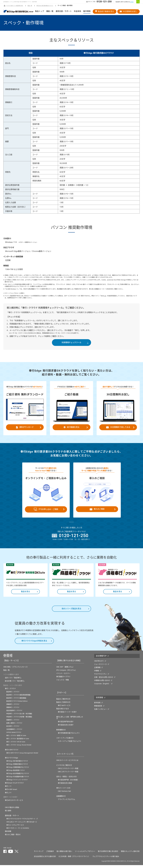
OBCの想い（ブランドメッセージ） (16, 670)
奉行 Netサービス (64, 708)
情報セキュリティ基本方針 (130, 854)
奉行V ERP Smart (11, 792)
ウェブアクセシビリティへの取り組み (106, 859)
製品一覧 (30, 6)
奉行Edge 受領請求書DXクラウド (17, 767)
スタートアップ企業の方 (65, 741)
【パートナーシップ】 (65, 757)
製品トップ (40, 11)
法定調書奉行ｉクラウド (14, 732)
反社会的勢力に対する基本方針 (45, 859)
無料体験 (8, 834)
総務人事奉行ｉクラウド (14, 726)
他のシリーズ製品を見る (71, 612)
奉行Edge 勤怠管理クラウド (16, 773)
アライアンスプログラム (66, 802)
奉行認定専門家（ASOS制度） (68, 783)
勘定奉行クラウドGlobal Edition (17, 704)
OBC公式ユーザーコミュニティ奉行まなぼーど (22, 825)
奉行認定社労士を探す (66, 728)
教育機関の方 (61, 733)
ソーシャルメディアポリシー (85, 854)
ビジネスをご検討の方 (64, 768)
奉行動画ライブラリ (63, 679)
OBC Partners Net (64, 794)
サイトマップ (39, 854)
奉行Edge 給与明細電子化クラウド (18, 776)
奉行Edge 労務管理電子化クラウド (18, 770)
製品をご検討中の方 (63, 702)
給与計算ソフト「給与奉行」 (15, 684)
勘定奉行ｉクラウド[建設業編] (16, 701)
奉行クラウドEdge (11, 761)
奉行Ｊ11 (8, 796)
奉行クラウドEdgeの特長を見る (34, 644)
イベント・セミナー (63, 676)
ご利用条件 (50, 854)
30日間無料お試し (128, 11)
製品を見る (25, 594)
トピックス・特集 (63, 683)
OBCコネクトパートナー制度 (68, 775)
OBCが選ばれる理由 (12, 810)
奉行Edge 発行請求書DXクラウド (45, 6)
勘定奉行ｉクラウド (13, 695)
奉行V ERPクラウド (12, 753)
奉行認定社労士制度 (65, 786)
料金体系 (78, 11)
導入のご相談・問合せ (13, 837)
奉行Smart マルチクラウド (14, 786)
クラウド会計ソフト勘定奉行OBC (15, 6)
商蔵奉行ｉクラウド (13, 723)
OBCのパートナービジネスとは (67, 763)
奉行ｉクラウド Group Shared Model (19, 748)
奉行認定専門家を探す (66, 724)
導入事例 (8, 813)
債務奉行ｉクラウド (13, 710)
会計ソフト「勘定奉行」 (14, 681)
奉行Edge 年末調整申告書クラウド (18, 779)
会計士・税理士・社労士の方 (66, 779)
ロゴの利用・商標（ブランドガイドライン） (74, 859)
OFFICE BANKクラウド (14, 735)
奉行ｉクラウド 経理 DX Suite (16, 738)
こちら (132, 2)
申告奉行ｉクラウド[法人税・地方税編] (19, 717)
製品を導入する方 (63, 712)
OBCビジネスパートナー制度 (68, 771)
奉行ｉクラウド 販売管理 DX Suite (18, 742)
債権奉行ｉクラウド (13, 707)
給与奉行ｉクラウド (13, 729)
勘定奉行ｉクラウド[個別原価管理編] (18, 698)
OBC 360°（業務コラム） (65, 670)
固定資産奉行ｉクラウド (14, 713)
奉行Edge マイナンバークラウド (17, 783)
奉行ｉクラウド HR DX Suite (16, 745)
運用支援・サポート (64, 11)
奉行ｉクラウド (10, 691)
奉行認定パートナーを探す (67, 715)
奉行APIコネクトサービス (14, 803)
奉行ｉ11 (8, 789)
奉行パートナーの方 (63, 791)
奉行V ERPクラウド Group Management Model (22, 756)
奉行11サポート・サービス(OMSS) (18, 831)
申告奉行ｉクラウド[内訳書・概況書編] (19, 720)
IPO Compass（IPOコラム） (67, 673)
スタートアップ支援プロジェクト (70, 744)
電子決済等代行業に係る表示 (108, 854)
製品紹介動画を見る (105, 11)
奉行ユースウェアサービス (15, 828)
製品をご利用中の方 (63, 705)
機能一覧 (50, 11)
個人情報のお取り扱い (64, 854)
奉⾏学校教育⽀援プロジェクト (69, 736)
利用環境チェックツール (71, 343)
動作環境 (87, 11)
